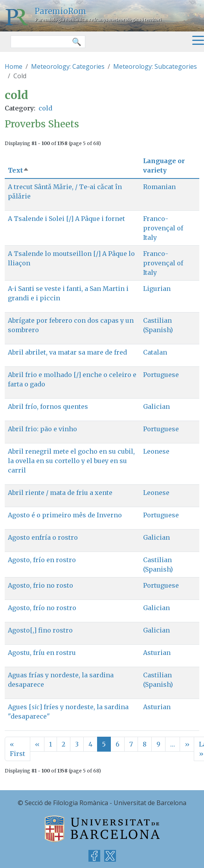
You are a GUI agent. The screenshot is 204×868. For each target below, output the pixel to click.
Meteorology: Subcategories (155, 66)
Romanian (159, 187)
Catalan (155, 352)
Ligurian (157, 289)
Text (18, 170)
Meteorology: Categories (68, 66)
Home (14, 66)
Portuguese (161, 375)
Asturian (157, 653)
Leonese (156, 451)
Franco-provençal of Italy (163, 228)
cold (45, 108)
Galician (156, 406)
